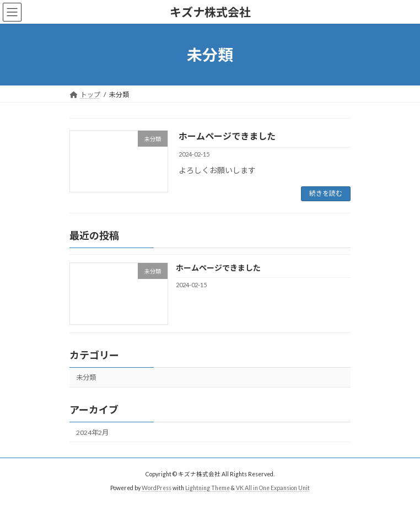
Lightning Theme (208, 488)
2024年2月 (92, 433)
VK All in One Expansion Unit (273, 488)
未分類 (86, 377)
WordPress (157, 488)
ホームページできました (227, 136)
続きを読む (326, 193)
